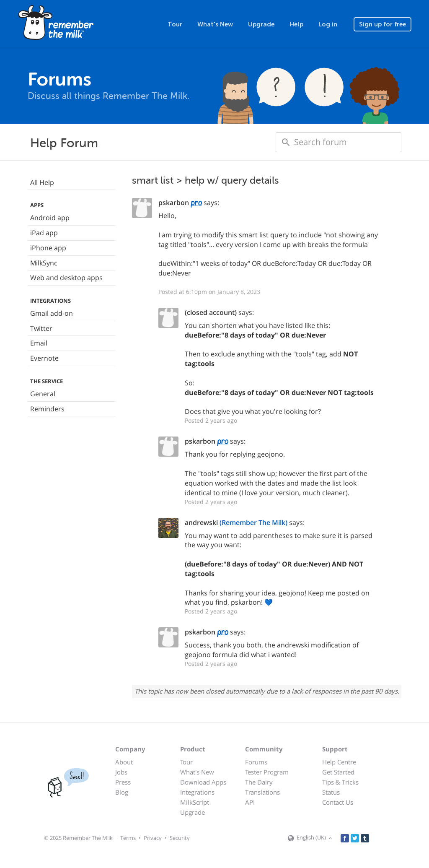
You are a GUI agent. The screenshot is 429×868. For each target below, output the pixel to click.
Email (39, 343)
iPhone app (48, 248)
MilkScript (195, 802)
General (43, 394)
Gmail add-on (52, 313)
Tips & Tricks (340, 782)
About (124, 762)
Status (331, 792)
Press (123, 782)
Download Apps (203, 782)
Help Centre (339, 762)
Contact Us (338, 802)
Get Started (338, 772)
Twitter (41, 328)
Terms (128, 838)
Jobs (121, 772)
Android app (50, 218)
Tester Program (267, 772)
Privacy (153, 838)
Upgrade (261, 24)
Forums (256, 762)
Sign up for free (382, 24)
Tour (175, 24)
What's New (215, 24)
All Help (42, 182)
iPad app (44, 233)
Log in (328, 24)
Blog (122, 792)
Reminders (47, 409)
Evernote (44, 358)
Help (296, 24)
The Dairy (259, 782)
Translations (262, 792)
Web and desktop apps (66, 278)
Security (180, 838)
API (250, 802)
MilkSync (44, 263)
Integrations (197, 792)
